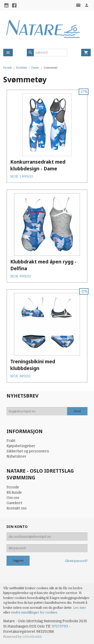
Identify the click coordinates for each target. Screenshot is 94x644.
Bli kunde (14, 493)
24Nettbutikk (32, 637)
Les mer (80, 608)
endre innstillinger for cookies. (35, 612)
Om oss (13, 498)
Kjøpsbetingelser (21, 446)
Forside (8, 68)
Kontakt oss (17, 508)
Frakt (11, 441)
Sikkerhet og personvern (28, 451)
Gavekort (14, 503)
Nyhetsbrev (16, 456)
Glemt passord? (76, 561)
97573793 (60, 626)
